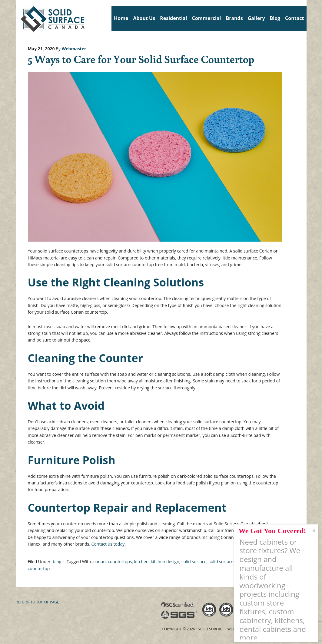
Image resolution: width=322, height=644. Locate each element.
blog (57, 561)
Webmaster (74, 49)
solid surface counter (229, 561)
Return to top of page (37, 602)
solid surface (194, 561)
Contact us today (108, 544)
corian (100, 561)
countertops (120, 561)
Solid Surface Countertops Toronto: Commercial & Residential (18, 18)
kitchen (141, 561)
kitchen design (165, 561)
